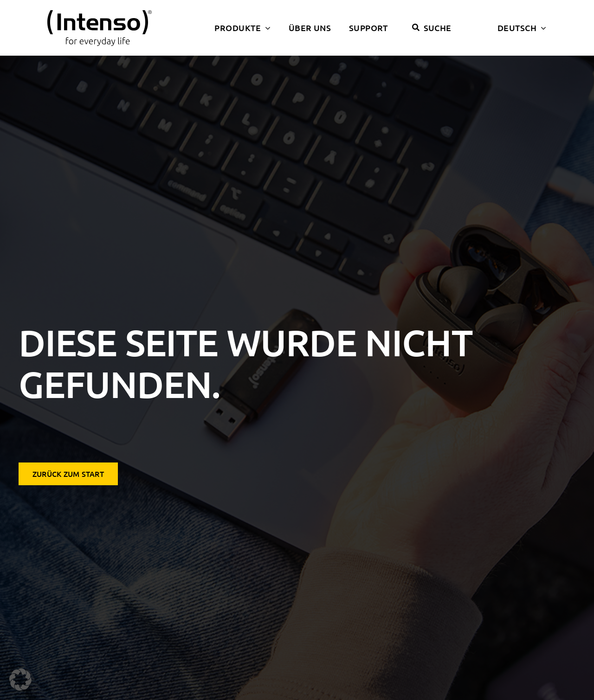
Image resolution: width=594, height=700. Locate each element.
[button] (20, 680)
